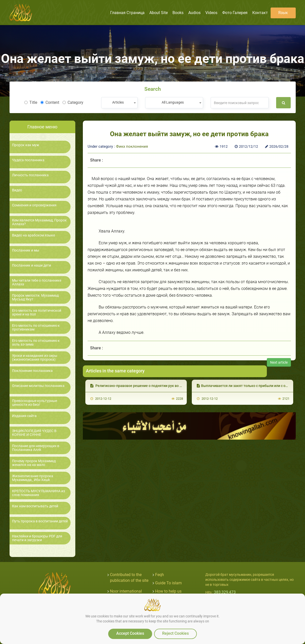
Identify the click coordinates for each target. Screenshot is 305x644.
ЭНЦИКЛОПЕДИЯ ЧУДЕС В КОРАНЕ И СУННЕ (34, 433)
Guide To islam (168, 583)
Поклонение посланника (32, 371)
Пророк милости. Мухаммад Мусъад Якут (35, 297)
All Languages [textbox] (173, 102)
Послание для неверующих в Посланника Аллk (36, 448)
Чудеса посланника (28, 160)
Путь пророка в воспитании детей (40, 521)
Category (73, 102)
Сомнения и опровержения (34, 205)
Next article (279, 362)
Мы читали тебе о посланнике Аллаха (37, 282)
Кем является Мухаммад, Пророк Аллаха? (39, 222)
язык (283, 13)
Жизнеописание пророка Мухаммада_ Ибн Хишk (33, 478)
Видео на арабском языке (34, 235)
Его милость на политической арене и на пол (37, 312)
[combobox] (119, 103)
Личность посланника (30, 175)
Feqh (160, 575)
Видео (17, 190)
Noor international (126, 591)
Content (50, 102)
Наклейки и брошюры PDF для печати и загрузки (37, 538)
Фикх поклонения (132, 146)
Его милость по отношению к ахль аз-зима (36, 343)
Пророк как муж (26, 145)
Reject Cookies (175, 633)
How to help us (168, 591)
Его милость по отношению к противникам (36, 328)
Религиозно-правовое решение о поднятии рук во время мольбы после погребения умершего (172, 386)
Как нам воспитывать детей (35, 506)
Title (31, 102)
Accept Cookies (130, 633)
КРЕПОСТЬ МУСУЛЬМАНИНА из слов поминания (39, 493)
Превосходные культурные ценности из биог (35, 403)
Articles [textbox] (118, 102)
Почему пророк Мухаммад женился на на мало (34, 463)
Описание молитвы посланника (38, 386)
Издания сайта (24, 416)
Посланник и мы (26, 250)
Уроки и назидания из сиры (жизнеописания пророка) (35, 358)
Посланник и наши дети (32, 265)
